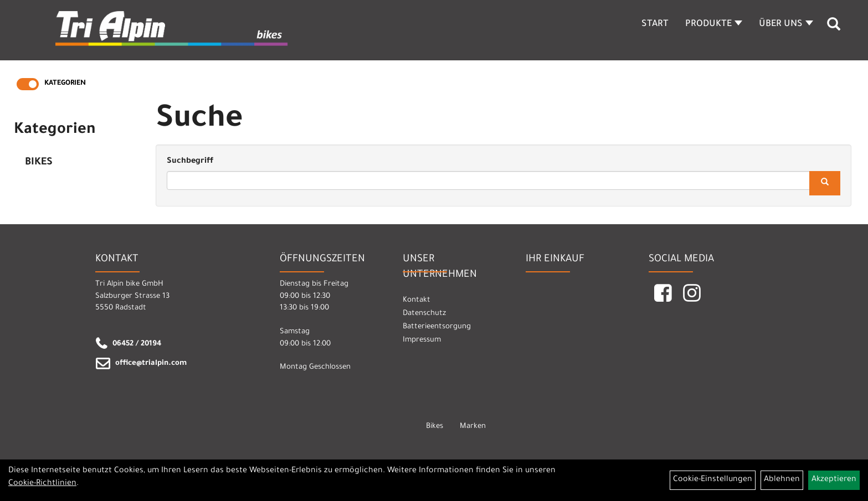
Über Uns (786, 24)
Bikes (39, 163)
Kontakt (417, 300)
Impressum (422, 340)
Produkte (714, 24)
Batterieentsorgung (437, 327)
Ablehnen (782, 480)
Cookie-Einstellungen (713, 480)
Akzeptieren (834, 480)
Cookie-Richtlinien (42, 484)
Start (655, 24)
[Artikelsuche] (834, 28)
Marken (473, 427)
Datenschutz (424, 314)
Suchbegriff (190, 162)
